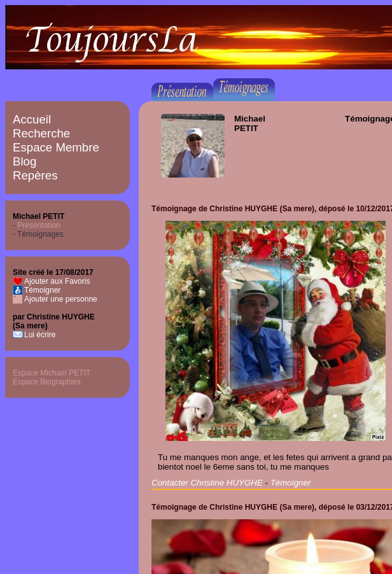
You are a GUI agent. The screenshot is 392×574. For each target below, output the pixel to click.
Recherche (41, 133)
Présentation (38, 225)
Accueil (32, 119)
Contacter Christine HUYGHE (207, 483)
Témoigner (42, 290)
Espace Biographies (47, 382)
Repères (35, 175)
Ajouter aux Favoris (57, 281)
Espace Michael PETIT (52, 373)
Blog (24, 161)
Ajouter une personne (61, 299)
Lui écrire (40, 335)
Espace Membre (56, 147)
